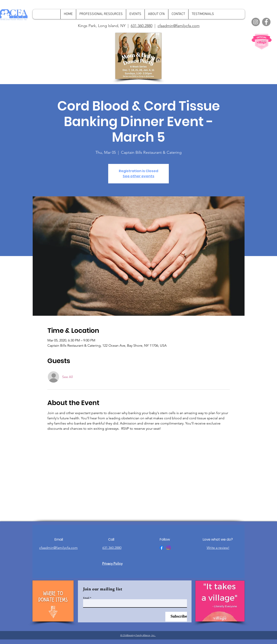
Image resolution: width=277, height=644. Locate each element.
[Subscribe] (176, 617)
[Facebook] (266, 22)
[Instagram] (256, 22)
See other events (138, 176)
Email (86, 598)
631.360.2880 (142, 26)
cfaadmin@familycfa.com (179, 26)
